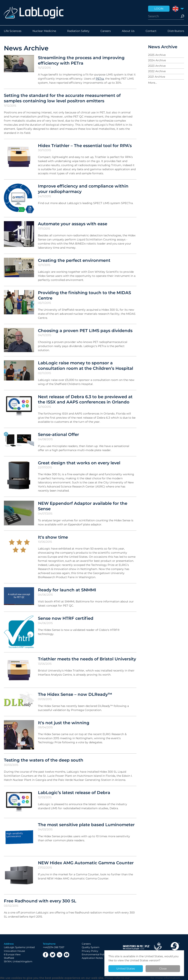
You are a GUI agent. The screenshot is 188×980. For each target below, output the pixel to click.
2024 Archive (157, 60)
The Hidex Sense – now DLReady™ (75, 694)
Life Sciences (13, 31)
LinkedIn (60, 955)
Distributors (176, 31)
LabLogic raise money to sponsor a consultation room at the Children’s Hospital (86, 366)
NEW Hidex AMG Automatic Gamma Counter (86, 863)
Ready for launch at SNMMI (67, 590)
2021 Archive (157, 77)
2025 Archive (157, 55)
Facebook (46, 955)
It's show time (53, 537)
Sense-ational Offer (58, 434)
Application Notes (92, 958)
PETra (100, 79)
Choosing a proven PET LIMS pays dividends (85, 330)
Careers (106, 31)
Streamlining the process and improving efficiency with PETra (81, 60)
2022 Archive (157, 71)
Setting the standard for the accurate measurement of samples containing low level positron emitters (62, 98)
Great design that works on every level (79, 463)
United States (126, 969)
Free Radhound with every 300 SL (40, 901)
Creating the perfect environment (74, 260)
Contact (151, 31)
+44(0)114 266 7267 (54, 947)
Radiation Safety (78, 31)
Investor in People (136, 947)
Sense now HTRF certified (66, 618)
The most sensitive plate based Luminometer (86, 825)
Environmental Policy (94, 954)
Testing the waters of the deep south (44, 760)
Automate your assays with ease (73, 224)
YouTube (67, 955)
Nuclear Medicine (44, 31)
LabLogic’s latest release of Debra (74, 792)
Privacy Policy (90, 951)
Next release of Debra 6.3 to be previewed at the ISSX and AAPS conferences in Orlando (85, 399)
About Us (128, 31)
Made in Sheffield (175, 947)
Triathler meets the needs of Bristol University (87, 659)
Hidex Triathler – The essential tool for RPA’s (85, 146)
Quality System (91, 947)
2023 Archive (157, 66)
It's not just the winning (64, 723)
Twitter (53, 955)
